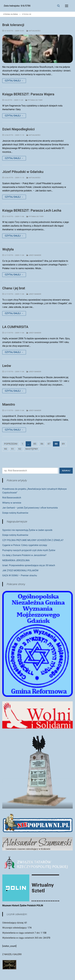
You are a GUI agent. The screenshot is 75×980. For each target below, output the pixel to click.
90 (6, 449)
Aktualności (33, 31)
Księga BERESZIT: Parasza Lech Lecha (32, 210)
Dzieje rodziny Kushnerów (15, 513)
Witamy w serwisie (12, 503)
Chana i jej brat (14, 288)
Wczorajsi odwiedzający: (15, 928)
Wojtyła (8, 249)
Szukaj (66, 471)
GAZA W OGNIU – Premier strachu (20, 575)
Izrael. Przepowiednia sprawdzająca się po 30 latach (29, 565)
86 (42, 444)
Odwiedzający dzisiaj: (13, 923)
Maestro (9, 404)
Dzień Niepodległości (18, 129)
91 (13, 449)
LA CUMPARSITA (15, 327)
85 (35, 444)
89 (63, 444)
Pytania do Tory (34, 100)
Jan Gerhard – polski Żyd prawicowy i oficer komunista (30, 508)
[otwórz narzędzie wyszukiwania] (58, 6)
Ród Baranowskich (12, 498)
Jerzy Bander (34, 255)
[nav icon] (67, 6)
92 (20, 449)
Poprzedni (11, 444)
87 (49, 444)
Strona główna (11, 14)
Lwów (7, 366)
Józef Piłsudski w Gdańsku (23, 172)
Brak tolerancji (13, 25)
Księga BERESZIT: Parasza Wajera (28, 94)
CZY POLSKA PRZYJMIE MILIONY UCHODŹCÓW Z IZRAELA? (33, 540)
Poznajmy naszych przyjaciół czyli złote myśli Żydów (29, 550)
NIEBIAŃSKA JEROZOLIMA (16, 560)
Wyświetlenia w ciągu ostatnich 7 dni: (21, 933)
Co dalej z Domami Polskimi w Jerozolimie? (24, 555)
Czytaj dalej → (14, 81)
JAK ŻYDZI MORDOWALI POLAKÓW (20, 570)
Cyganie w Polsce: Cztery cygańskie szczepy (25, 545)
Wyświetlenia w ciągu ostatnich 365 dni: (23, 938)
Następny (32, 449)
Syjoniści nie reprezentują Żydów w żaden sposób (27, 530)
